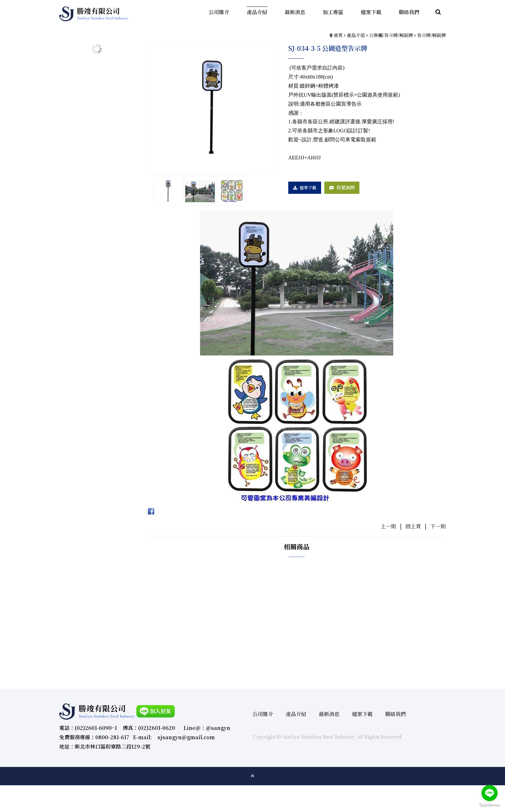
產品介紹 (356, 35)
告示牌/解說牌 (431, 35)
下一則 (438, 526)
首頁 (338, 35)
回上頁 (413, 526)
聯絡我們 (395, 714)
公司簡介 (263, 714)
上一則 (388, 526)
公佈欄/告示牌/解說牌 (391, 35)
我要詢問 (345, 187)
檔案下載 (308, 188)
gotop (252, 776)
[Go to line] (490, 793)
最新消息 (329, 714)
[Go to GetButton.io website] (490, 805)
